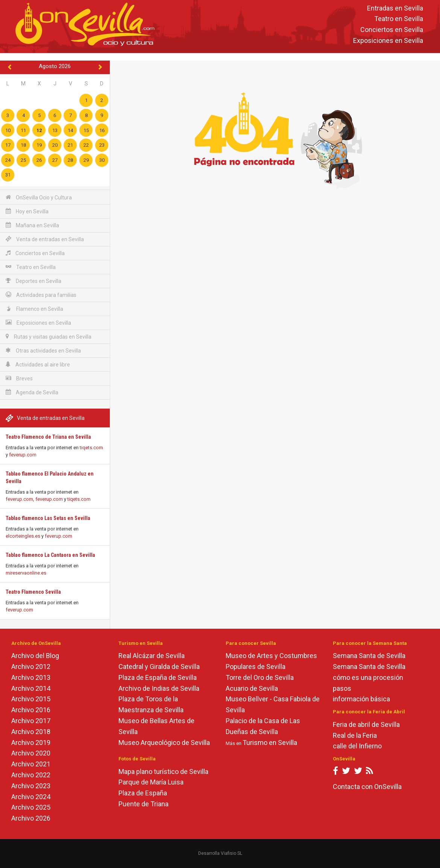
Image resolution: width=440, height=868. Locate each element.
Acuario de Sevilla (252, 688)
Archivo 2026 (31, 818)
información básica (361, 699)
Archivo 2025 (31, 807)
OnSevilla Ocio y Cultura (39, 197)
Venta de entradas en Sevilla (45, 239)
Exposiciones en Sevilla (388, 40)
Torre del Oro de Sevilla (260, 677)
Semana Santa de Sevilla (369, 656)
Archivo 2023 (31, 786)
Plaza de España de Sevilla (158, 677)
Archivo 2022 (31, 775)
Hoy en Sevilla (27, 211)
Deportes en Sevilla (33, 281)
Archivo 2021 (31, 764)
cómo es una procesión (368, 677)
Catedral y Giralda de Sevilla (159, 667)
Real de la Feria (355, 735)
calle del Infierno (357, 746)
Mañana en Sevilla (32, 225)
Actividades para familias (41, 295)
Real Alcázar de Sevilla (152, 656)
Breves (19, 378)
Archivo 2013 (31, 677)
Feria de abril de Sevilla (366, 724)
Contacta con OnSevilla (367, 787)
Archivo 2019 (31, 743)
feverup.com (23, 455)
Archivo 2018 (31, 732)
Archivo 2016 (31, 710)
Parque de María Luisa (151, 782)
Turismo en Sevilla (270, 743)
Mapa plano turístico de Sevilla (163, 771)
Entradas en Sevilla (395, 8)
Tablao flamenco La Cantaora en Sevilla (50, 555)
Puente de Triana (143, 804)
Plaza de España (143, 793)
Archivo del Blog (35, 656)
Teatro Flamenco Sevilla (33, 592)
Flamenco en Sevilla (34, 309)
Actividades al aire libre (38, 364)
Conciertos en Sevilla (392, 30)
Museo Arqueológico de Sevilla (164, 743)
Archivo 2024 (31, 797)
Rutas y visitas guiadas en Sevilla (49, 337)
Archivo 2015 (31, 699)
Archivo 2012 (31, 667)
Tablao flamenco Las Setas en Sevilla (48, 518)
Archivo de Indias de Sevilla (159, 688)
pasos (342, 688)
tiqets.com (91, 448)
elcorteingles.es (23, 536)
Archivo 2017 (31, 721)
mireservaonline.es (26, 573)
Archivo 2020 (31, 753)
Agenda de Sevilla (32, 392)
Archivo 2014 (31, 688)
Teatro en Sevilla (399, 19)
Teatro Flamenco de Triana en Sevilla (48, 437)
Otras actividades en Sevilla (43, 350)
